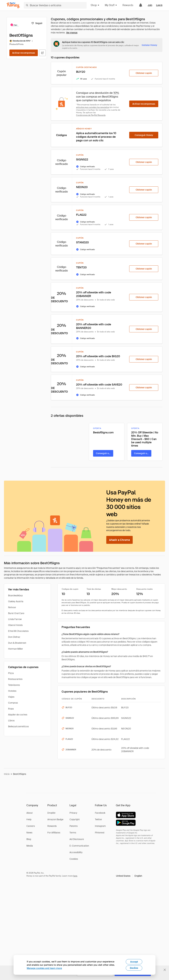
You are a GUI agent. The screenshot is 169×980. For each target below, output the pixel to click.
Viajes (11, 697)
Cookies (74, 859)
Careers (31, 826)
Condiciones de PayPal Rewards (91, 115)
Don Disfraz (14, 637)
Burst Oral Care (16, 613)
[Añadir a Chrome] (119, 540)
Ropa (11, 709)
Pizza (11, 673)
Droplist (51, 813)
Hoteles (12, 691)
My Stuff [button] (111, 5)
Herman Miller (16, 649)
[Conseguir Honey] (144, 135)
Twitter (98, 819)
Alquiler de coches (18, 715)
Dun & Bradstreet (17, 643)
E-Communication (79, 846)
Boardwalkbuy (15, 595)
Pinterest (100, 833)
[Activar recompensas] (24, 53)
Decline (134, 968)
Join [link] (150, 5)
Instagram (100, 826)
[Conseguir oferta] (103, 453)
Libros (11, 721)
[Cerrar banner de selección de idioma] (165, 970)
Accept (134, 962)
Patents (74, 826)
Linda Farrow (15, 619)
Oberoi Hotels (15, 625)
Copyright (75, 819)
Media (30, 846)
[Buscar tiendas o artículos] (55, 5)
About (30, 813)
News (29, 833)
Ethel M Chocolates (18, 631)
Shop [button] (95, 5)
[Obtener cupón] (144, 73)
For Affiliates (54, 833)
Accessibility (76, 852)
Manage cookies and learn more (44, 968)
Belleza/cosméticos (18, 726)
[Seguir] (37, 23)
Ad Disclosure (77, 839)
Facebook (100, 813)
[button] (129, 876)
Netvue (12, 607)
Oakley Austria (16, 601)
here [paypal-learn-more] (75, 876)
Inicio (7, 774)
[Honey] (13, 5)
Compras (13, 703)
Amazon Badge (55, 819)
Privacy (73, 813)
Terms (73, 833)
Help (29, 819)
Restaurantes (15, 679)
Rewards (128, 5)
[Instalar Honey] (149, 45)
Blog (29, 839)
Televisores (14, 685)
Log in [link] (159, 5)
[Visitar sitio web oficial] (42, 53)
